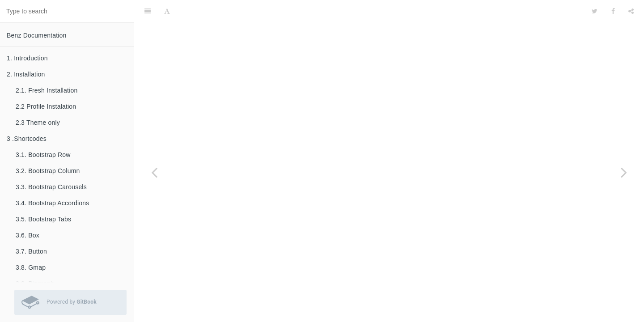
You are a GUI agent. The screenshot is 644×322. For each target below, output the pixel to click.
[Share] (631, 11)
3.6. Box (28, 235)
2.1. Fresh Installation (47, 90)
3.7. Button (31, 251)
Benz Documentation (37, 35)
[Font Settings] (167, 11)
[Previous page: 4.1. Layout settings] (154, 172)
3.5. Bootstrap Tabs (43, 219)
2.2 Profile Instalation (46, 106)
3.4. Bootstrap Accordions (53, 203)
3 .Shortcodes (27, 139)
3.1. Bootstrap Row (43, 155)
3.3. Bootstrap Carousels (51, 187)
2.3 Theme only (38, 123)
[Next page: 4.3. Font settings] (624, 172)
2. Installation (26, 74)
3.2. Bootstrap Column (48, 171)
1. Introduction (27, 58)
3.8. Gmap (31, 267)
